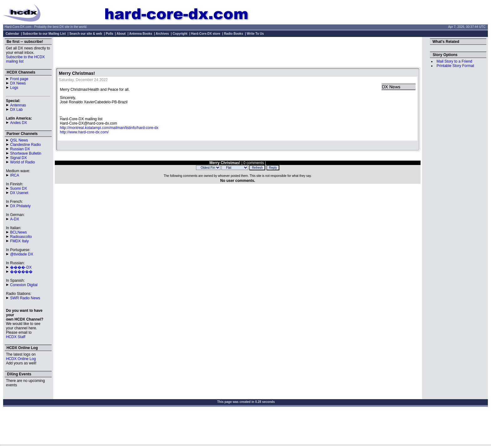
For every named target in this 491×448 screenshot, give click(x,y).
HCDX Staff (16, 337)
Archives (162, 34)
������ (21, 272)
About (121, 34)
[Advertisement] (238, 53)
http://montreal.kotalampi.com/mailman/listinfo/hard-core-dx (109, 128)
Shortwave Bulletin (26, 153)
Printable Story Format (455, 66)
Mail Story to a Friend (454, 61)
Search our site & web (85, 34)
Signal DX (18, 158)
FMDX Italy (19, 241)
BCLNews (18, 232)
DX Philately (20, 206)
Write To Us (255, 34)
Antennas (18, 105)
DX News (18, 83)
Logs (14, 88)
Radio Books (233, 34)
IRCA (15, 175)
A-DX (15, 219)
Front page (19, 79)
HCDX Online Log (21, 359)
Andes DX (18, 123)
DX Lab (16, 110)
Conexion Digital (24, 285)
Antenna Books (141, 34)
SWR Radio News (25, 298)
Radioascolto (21, 237)
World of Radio (22, 162)
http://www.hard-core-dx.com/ (84, 132)
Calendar (12, 34)
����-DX (21, 267)
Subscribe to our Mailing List (44, 34)
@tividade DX (22, 254)
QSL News (19, 140)
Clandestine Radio (25, 145)
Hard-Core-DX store (206, 34)
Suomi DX (18, 188)
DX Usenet (19, 193)
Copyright (180, 34)
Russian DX (20, 149)
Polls (110, 34)
